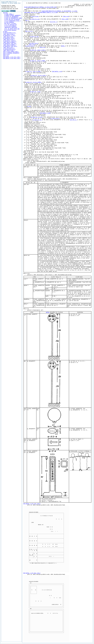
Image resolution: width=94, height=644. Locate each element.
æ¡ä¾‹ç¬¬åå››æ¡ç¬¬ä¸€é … (38, 50)
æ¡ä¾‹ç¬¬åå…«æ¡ (37, 117)
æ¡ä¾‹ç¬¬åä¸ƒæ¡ (35, 92)
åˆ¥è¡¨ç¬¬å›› (42, 47)
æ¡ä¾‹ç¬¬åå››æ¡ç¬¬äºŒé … (38, 61)
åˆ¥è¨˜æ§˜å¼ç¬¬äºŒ (45, 113)
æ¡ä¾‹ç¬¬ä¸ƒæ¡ (35, 16)
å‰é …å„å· (29, 31)
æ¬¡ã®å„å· (54, 22)
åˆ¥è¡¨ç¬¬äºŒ (65, 19)
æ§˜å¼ (63, 46)
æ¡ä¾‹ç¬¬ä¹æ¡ (34, 43)
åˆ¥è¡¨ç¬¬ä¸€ (66, 16)
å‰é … (28, 20)
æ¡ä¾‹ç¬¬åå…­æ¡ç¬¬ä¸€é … (39, 75)
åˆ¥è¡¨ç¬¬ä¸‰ (32, 45)
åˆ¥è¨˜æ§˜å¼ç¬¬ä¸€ (57, 71)
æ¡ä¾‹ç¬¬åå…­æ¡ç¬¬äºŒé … (34, 82)
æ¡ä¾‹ (29, 106)
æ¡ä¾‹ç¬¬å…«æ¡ (35, 19)
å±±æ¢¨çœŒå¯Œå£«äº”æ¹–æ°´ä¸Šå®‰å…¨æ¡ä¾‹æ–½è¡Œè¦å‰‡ (40, 7)
